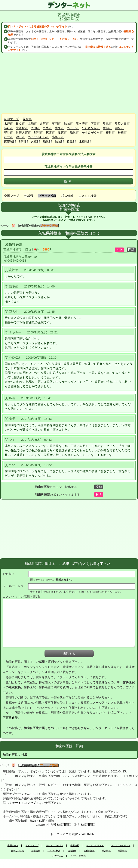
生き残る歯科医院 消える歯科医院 (71, 825)
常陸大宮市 (23, 133)
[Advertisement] (69, 83)
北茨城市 (22, 128)
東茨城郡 (10, 141)
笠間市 (35, 128)
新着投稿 (36, 851)
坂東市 (62, 133)
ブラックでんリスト (25, 794)
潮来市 (119, 128)
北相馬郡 (85, 141)
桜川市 (110, 133)
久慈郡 (35, 141)
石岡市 (56, 124)
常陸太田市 (122, 124)
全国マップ (11, 119)
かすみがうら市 (92, 133)
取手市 (47, 128)
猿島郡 (71, 141)
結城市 (68, 124)
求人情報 (67, 196)
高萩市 (8, 128)
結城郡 (59, 141)
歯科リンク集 (18, 851)
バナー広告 (58, 856)
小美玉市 (58, 137)
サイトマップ (32, 846)
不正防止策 (10, 718)
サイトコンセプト (27, 803)
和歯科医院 (14, 245)
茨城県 (27, 119)
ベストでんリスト (95, 846)
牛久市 (59, 128)
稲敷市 (74, 133)
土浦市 (32, 124)
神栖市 (122, 133)
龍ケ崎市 (82, 124)
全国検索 (75, 846)
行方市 (8, 137)
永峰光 (82, 856)
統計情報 (122, 851)
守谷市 (8, 133)
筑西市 (50, 133)
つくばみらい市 (38, 137)
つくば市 (73, 128)
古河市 (44, 124)
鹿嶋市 (107, 128)
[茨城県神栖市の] (39, 226)
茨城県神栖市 (12, 249)
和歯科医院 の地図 (15, 755)
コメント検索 (88, 196)
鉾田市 (20, 137)
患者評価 (72, 851)
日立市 (20, 124)
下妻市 (95, 124)
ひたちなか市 (91, 128)
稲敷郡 (47, 141)
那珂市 (38, 133)
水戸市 (8, 124)
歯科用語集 (89, 851)
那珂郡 (23, 141)
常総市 (107, 124)
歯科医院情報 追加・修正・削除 (31, 821)
